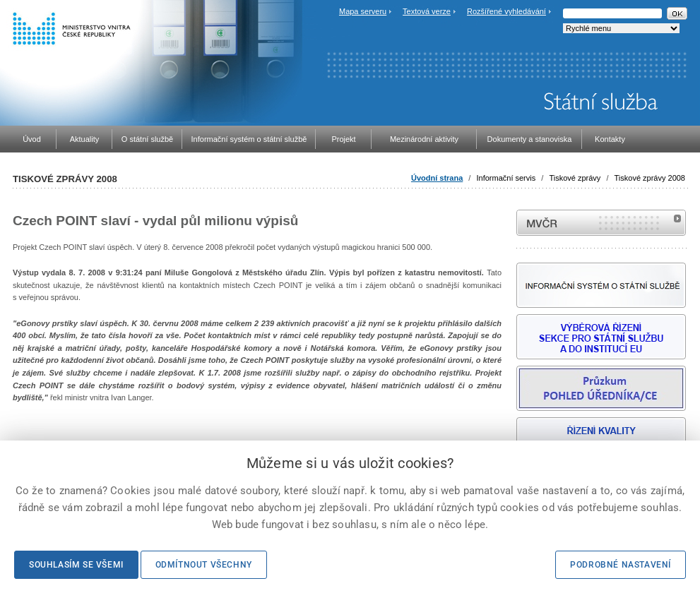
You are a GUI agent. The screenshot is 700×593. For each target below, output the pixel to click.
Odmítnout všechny (204, 565)
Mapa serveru (363, 11)
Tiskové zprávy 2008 (650, 178)
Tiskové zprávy (575, 178)
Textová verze (427, 11)
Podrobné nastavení (621, 565)
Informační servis (506, 178)
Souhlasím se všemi (76, 565)
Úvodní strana (437, 178)
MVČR (601, 223)
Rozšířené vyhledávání (506, 11)
